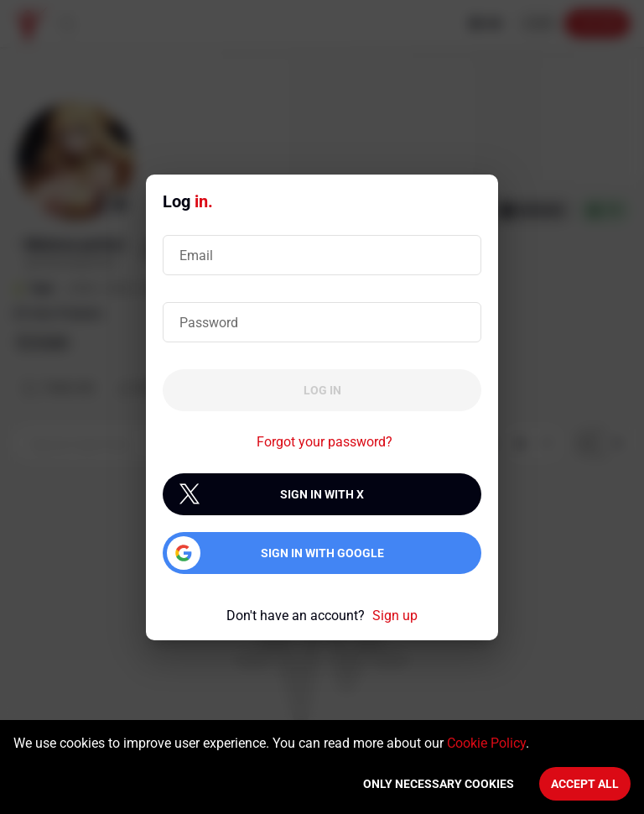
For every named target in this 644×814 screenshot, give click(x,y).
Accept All (585, 784)
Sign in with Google (322, 553)
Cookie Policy (486, 743)
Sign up (395, 616)
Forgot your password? (325, 442)
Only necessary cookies (439, 784)
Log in (322, 390)
